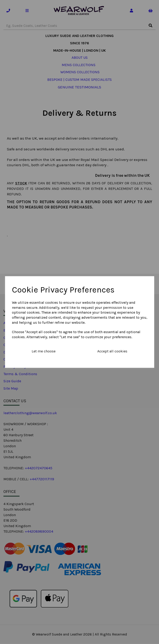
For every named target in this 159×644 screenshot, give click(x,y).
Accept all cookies (112, 351)
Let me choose (44, 351)
